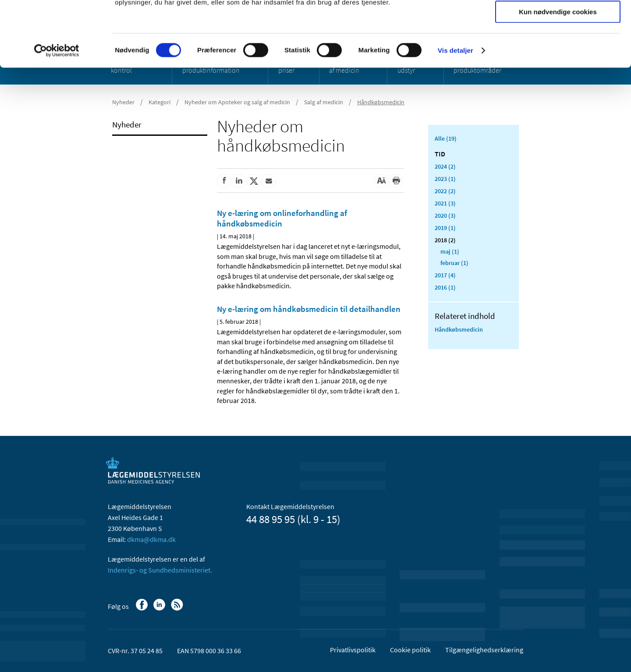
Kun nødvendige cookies (558, 73)
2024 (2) (445, 166)
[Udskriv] (396, 181)
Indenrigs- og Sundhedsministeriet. (160, 570)
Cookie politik (410, 650)
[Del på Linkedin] (239, 181)
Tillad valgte (558, 48)
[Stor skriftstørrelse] (381, 181)
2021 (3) (445, 203)
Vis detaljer (456, 111)
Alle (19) (446, 138)
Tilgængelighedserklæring (484, 650)
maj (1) (450, 251)
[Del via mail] (269, 181)
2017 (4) (445, 275)
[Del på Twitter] (254, 181)
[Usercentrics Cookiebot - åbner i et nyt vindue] (57, 112)
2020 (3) (445, 216)
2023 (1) (445, 179)
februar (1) (454, 263)
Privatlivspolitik (353, 650)
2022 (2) (445, 191)
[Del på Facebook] (224, 181)
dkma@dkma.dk (151, 539)
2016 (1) (445, 287)
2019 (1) (445, 228)
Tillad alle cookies (558, 22)
